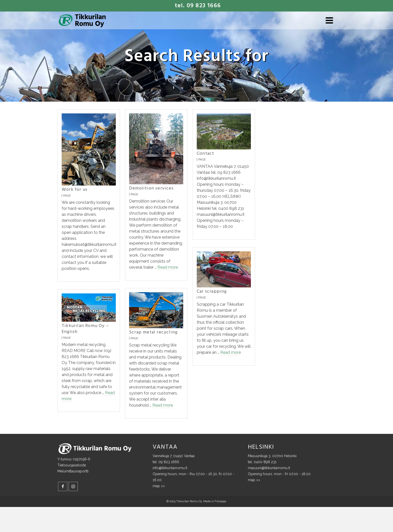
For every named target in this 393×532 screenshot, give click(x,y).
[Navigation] (329, 20)
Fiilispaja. (221, 501)
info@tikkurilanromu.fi (170, 468)
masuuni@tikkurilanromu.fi (269, 468)
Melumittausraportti (73, 471)
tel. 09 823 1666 (166, 462)
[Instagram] (73, 486)
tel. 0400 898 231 (262, 462)
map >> (159, 486)
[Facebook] (63, 486)
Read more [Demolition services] (168, 267)
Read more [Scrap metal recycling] (163, 405)
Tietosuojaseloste (72, 465)
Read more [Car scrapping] (231, 352)
